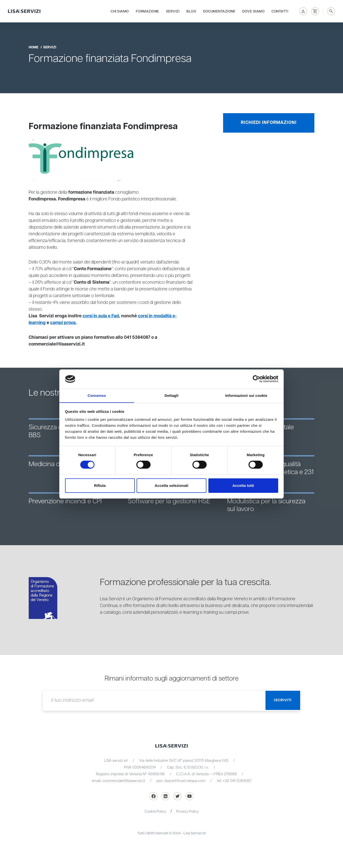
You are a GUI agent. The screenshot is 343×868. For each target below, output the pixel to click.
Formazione (147, 10)
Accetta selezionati (171, 485)
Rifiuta (100, 485)
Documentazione (219, 10)
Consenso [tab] (97, 395)
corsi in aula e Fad (101, 316)
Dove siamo (253, 10)
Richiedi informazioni (269, 123)
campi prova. (64, 323)
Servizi (173, 10)
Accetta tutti (243, 485)
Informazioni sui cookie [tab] (246, 395)
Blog (191, 10)
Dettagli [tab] (171, 395)
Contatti (280, 10)
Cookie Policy (155, 812)
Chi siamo (120, 10)
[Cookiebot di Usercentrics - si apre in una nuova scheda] (256, 379)
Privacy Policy (188, 812)
